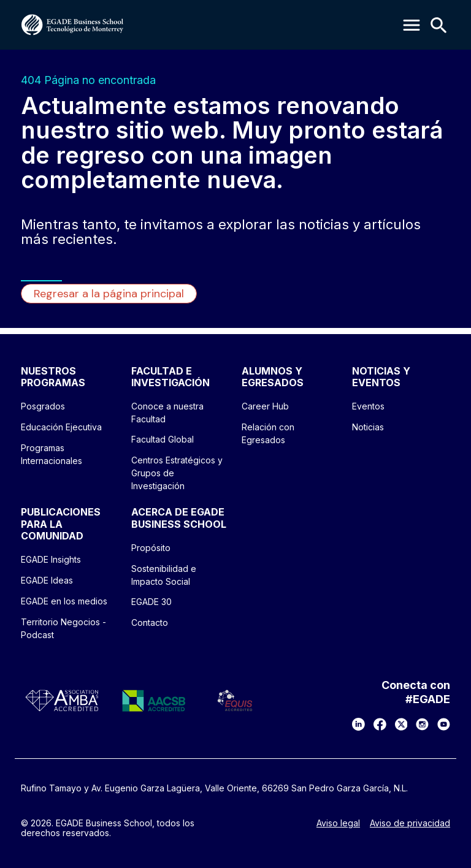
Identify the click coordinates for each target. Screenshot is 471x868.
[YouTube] (444, 724)
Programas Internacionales (52, 454)
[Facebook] (380, 724)
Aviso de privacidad (410, 823)
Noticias (368, 427)
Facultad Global (163, 439)
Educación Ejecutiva (61, 427)
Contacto (150, 622)
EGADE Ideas (47, 580)
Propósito (151, 548)
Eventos (368, 406)
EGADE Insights (51, 559)
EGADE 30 (151, 602)
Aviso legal (338, 823)
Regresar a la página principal (109, 294)
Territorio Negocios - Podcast (63, 628)
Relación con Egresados (268, 433)
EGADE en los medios (64, 601)
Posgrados (43, 406)
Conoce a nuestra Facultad (167, 413)
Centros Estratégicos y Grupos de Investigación (177, 473)
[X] (401, 724)
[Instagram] (422, 724)
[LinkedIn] (358, 724)
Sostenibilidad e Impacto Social (164, 575)
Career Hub (265, 406)
